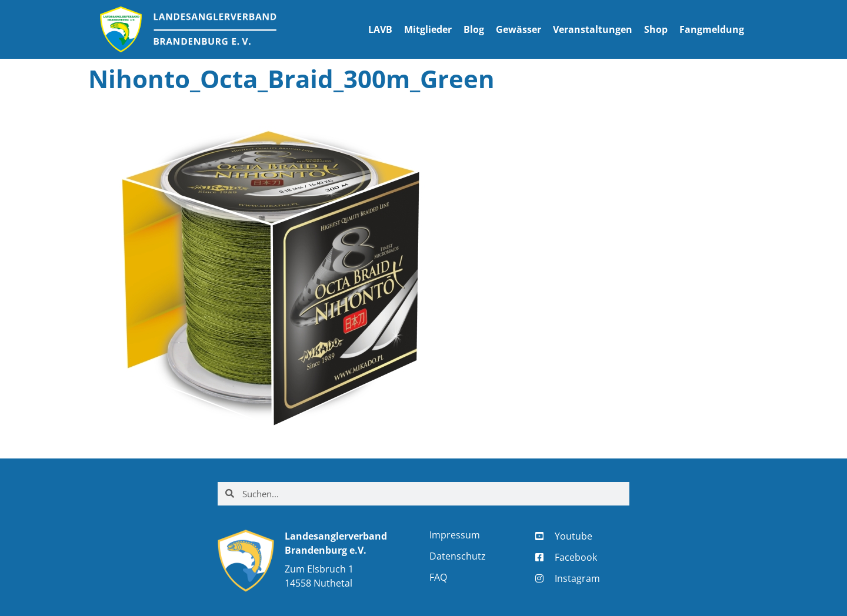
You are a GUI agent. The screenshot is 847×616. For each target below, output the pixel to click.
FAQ (438, 577)
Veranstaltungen (593, 29)
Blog (474, 29)
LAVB (380, 29)
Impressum (455, 535)
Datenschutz (458, 556)
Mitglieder (428, 29)
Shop (656, 29)
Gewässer (518, 29)
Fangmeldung (712, 29)
